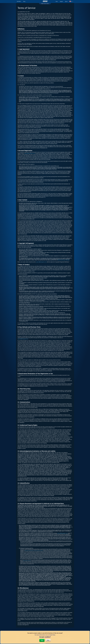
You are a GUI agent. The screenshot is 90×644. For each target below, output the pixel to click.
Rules (24, 1)
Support (61, 1)
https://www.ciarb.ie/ (27, 561)
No (48, 640)
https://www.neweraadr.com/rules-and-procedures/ (34, 551)
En (71, 1)
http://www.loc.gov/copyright (64, 260)
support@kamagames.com (30, 153)
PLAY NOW (19, 1)
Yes (42, 640)
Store (57, 1)
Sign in (66, 1)
